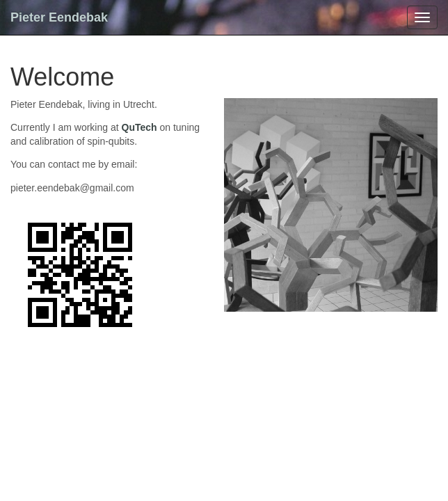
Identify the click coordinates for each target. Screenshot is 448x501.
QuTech (139, 127)
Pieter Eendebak (59, 17)
